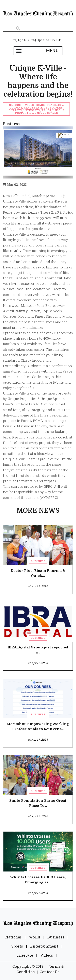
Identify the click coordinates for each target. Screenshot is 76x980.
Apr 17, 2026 (40, 586)
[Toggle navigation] (19, 51)
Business (38, 561)
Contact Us (50, 972)
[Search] (38, 28)
